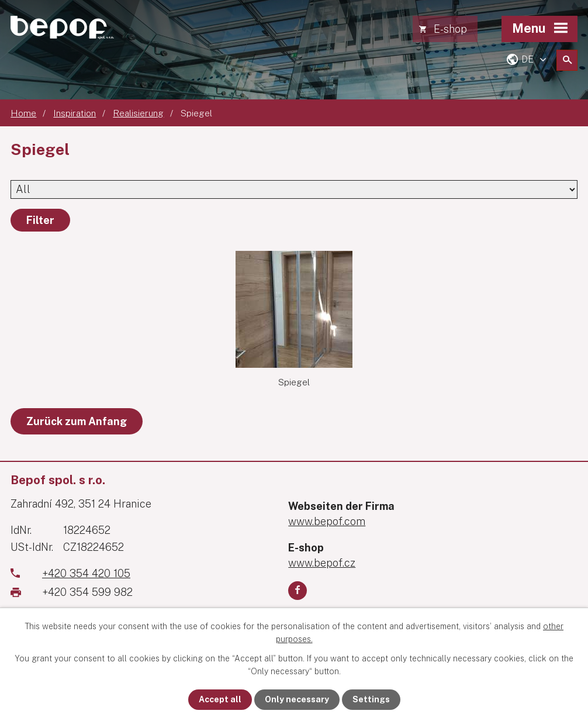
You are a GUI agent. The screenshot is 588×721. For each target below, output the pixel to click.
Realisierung (138, 113)
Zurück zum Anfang (77, 421)
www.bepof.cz (322, 563)
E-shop (450, 29)
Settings (371, 699)
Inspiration (75, 113)
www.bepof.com (327, 521)
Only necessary (297, 699)
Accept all (220, 699)
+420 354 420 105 (86, 573)
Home (23, 113)
